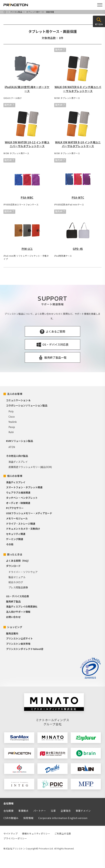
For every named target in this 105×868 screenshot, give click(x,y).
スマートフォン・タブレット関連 (24, 487)
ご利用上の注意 (63, 834)
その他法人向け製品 (17, 456)
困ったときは (15, 554)
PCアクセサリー (15, 508)
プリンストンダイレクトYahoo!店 (25, 649)
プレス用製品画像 (18, 587)
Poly (11, 411)
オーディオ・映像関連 (18, 503)
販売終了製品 (13, 601)
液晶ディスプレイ (18, 462)
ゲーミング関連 (15, 539)
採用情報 (28, 818)
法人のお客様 (15, 394)
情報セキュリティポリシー (36, 834)
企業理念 (66, 811)
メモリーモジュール (17, 518)
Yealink (13, 422)
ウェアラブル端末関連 (18, 492)
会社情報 (8, 803)
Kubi (11, 432)
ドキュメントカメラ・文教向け (23, 529)
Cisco (12, 417)
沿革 (53, 811)
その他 (10, 544)
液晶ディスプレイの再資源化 (22, 606)
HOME (5, 12)
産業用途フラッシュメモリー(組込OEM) (30, 467)
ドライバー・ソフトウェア (23, 572)
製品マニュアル (17, 577)
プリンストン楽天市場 (18, 644)
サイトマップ (10, 834)
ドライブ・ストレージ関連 (21, 524)
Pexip (12, 427)
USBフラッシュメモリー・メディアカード (29, 513)
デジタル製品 (16, 12)
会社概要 (8, 811)
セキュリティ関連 (16, 534)
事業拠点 (23, 811)
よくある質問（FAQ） (18, 561)
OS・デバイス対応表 (17, 596)
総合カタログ (16, 582)
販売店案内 (12, 633)
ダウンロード (13, 566)
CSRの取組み (11, 818)
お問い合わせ (13, 617)
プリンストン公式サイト (19, 638)
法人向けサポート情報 (18, 612)
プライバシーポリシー (15, 838)
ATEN (12, 447)
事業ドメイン (83, 811)
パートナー (40, 811)
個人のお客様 (15, 476)
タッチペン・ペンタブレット (22, 498)
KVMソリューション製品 (19, 441)
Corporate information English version (63, 818)
